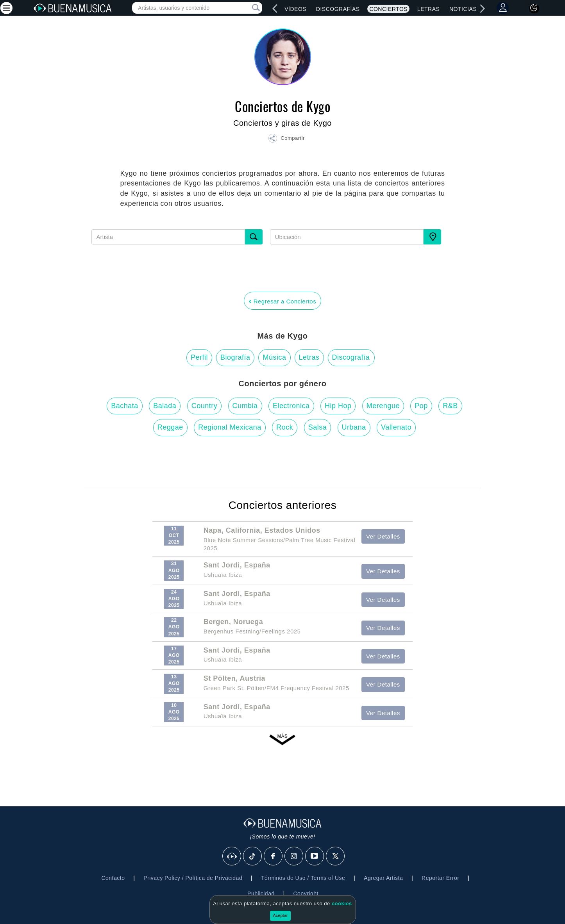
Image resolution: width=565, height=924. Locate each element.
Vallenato (396, 427)
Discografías (338, 9)
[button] (286, 139)
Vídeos (295, 9)
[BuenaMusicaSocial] (232, 856)
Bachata (125, 406)
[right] (482, 9)
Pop (421, 406)
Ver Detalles (383, 536)
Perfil (199, 357)
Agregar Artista (383, 878)
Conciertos (388, 9)
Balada (165, 406)
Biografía (235, 357)
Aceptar (281, 915)
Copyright (306, 894)
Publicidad (261, 894)
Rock (285, 427)
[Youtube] (315, 856)
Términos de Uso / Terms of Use (303, 878)
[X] (336, 856)
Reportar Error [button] (440, 878)
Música (274, 357)
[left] (275, 9)
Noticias (463, 9)
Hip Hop (338, 406)
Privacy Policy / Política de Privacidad (193, 878)
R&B (450, 406)
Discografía (351, 357)
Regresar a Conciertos (282, 301)
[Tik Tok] (253, 856)
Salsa (318, 427)
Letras (428, 9)
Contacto (113, 878)
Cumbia (245, 406)
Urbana (354, 427)
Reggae (170, 427)
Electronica (291, 406)
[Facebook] (274, 856)
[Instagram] (294, 856)
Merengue (383, 406)
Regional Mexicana (230, 427)
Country (205, 406)
